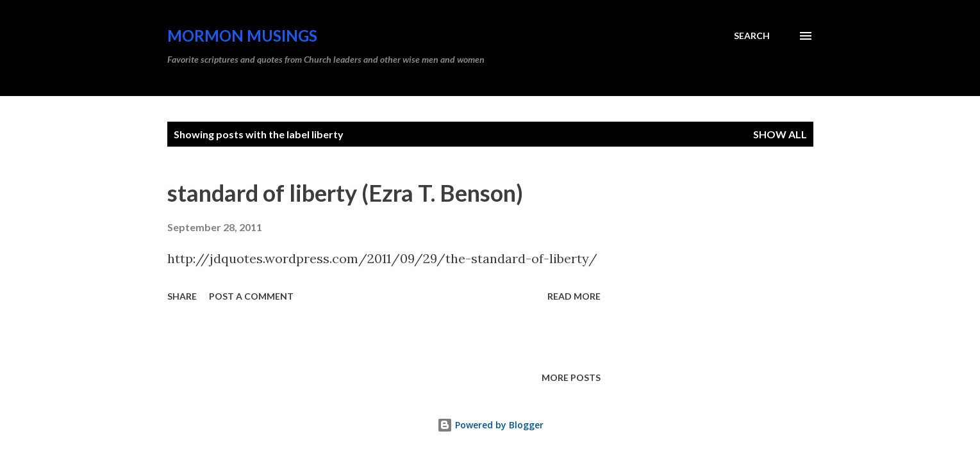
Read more (574, 296)
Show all (780, 134)
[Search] (752, 36)
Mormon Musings (242, 36)
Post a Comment (251, 296)
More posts (571, 377)
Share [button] (182, 296)
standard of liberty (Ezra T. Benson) (345, 193)
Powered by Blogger (490, 425)
